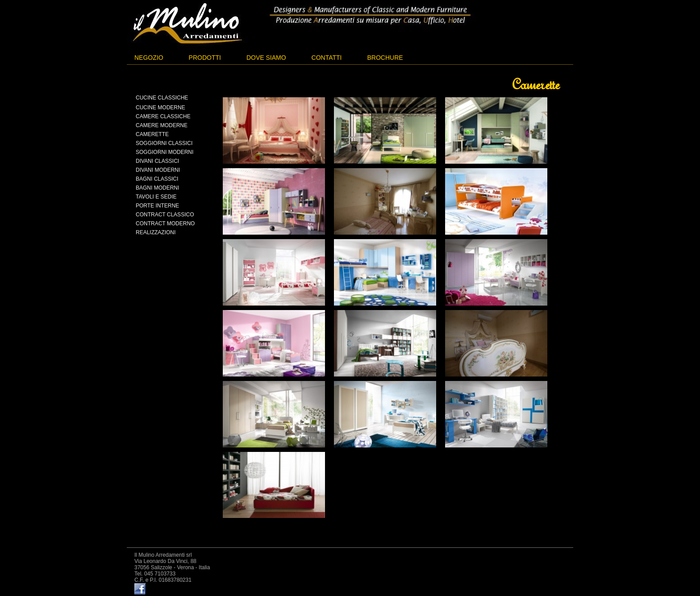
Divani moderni (158, 170)
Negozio (149, 58)
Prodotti (205, 58)
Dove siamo (266, 58)
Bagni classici (157, 179)
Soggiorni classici (164, 143)
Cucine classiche (162, 98)
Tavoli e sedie (156, 197)
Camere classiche (163, 116)
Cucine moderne (160, 108)
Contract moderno (165, 223)
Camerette (152, 134)
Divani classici (157, 161)
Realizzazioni (156, 232)
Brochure (385, 58)
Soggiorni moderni (165, 152)
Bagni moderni (157, 188)
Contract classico (165, 215)
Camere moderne (162, 125)
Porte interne (157, 206)
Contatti (327, 58)
